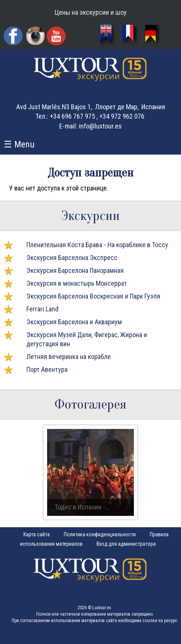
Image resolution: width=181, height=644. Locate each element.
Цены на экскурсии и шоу (91, 12)
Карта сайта (37, 534)
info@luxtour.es (100, 126)
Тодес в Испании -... (82, 507)
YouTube (57, 37)
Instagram (35, 36)
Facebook (14, 37)
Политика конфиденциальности (100, 534)
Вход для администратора (126, 544)
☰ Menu (19, 144)
